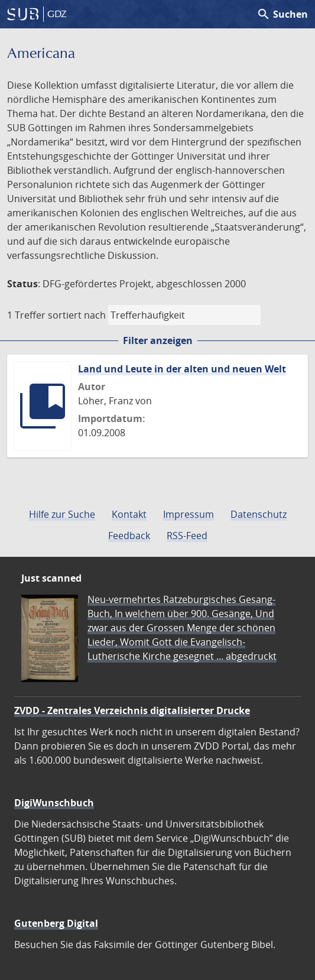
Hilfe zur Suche (62, 514)
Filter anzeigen (158, 340)
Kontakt (129, 514)
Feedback (129, 536)
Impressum (189, 514)
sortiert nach (77, 315)
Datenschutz (259, 514)
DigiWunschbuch (54, 803)
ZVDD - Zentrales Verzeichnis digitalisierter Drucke (132, 710)
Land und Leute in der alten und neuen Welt (182, 369)
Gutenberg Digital (56, 923)
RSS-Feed (187, 536)
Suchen (282, 14)
